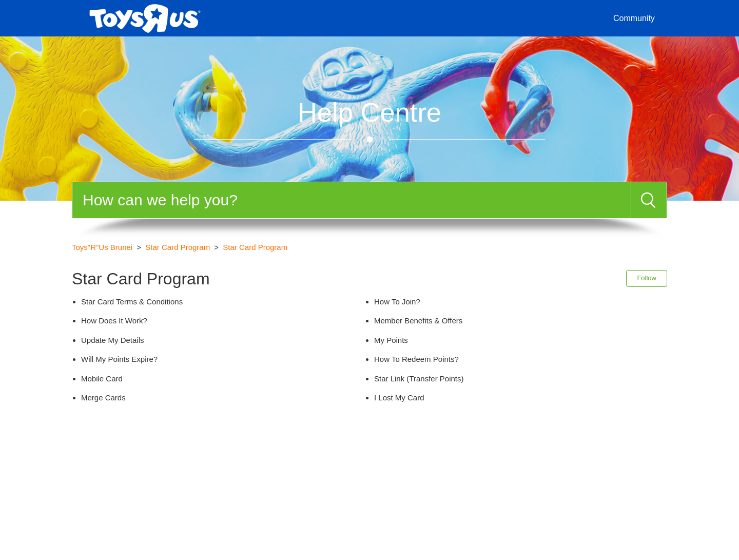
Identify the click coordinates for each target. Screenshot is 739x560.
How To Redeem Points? (416, 359)
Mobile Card (102, 379)
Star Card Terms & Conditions (132, 302)
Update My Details (113, 340)
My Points (391, 340)
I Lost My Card (399, 398)
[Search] (352, 200)
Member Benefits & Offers (418, 321)
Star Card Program (178, 247)
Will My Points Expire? (119, 359)
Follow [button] (647, 278)
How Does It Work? (114, 321)
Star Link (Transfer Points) (419, 379)
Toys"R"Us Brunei (102, 247)
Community (634, 18)
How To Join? (397, 302)
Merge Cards (103, 398)
